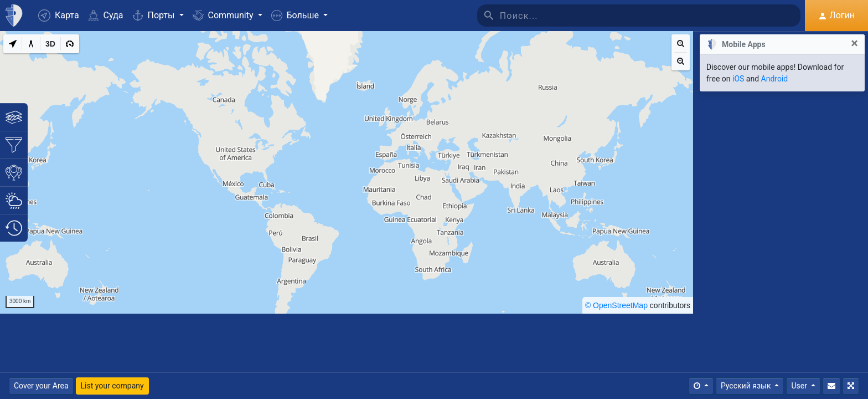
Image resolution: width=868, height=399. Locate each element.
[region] (347, 172)
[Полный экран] (851, 386)
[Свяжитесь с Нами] (831, 386)
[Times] (701, 386)
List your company (112, 386)
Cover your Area (41, 386)
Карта (59, 16)
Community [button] (224, 15)
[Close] (854, 43)
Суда (106, 15)
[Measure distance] (31, 44)
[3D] (50, 44)
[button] (299, 16)
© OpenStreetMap (616, 305)
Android (775, 79)
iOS (738, 79)
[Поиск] (650, 16)
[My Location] (13, 44)
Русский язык (747, 386)
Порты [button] (155, 15)
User (800, 386)
